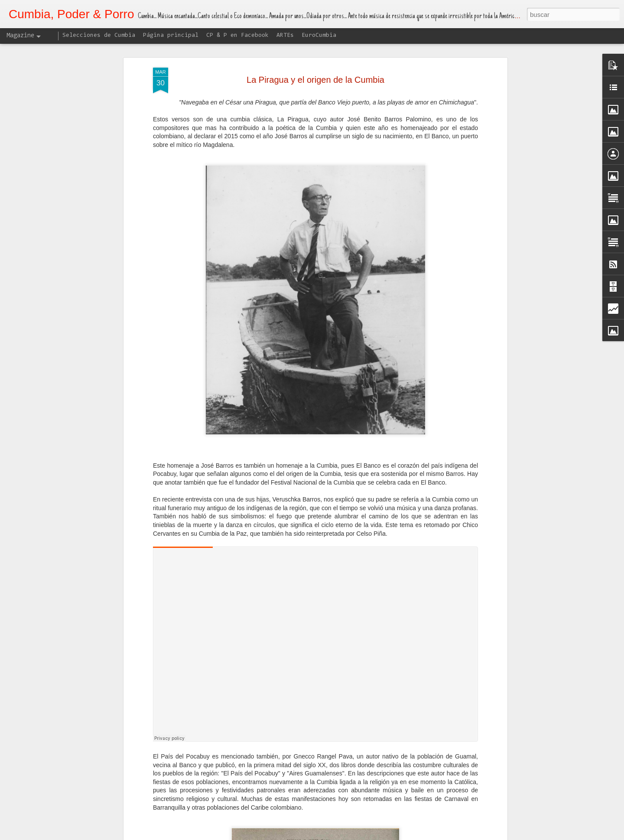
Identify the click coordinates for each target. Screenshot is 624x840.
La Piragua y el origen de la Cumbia (315, 80)
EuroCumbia (319, 36)
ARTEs (285, 36)
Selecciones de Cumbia (99, 36)
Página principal (171, 36)
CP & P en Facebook (237, 36)
